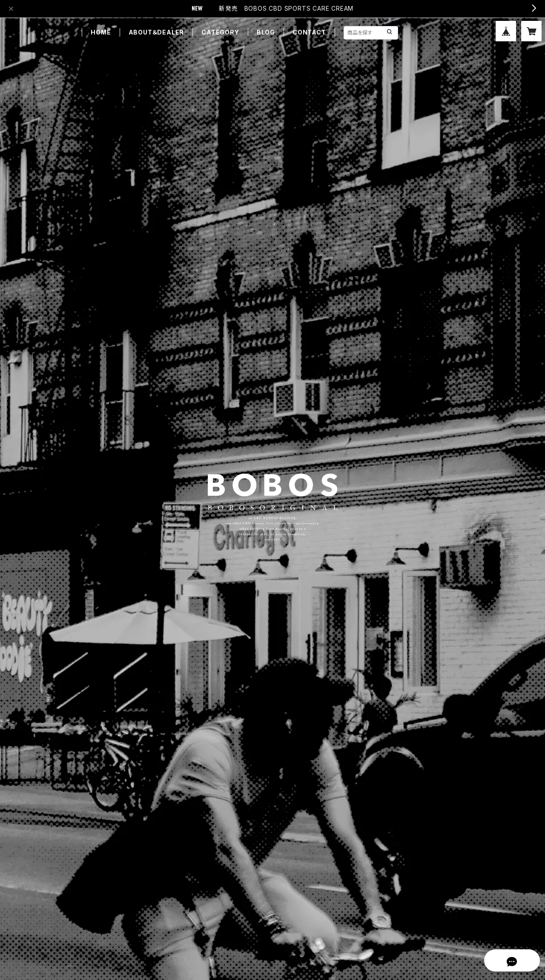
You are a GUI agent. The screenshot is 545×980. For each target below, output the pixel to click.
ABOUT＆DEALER (156, 32)
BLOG (266, 32)
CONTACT (309, 32)
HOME (101, 32)
